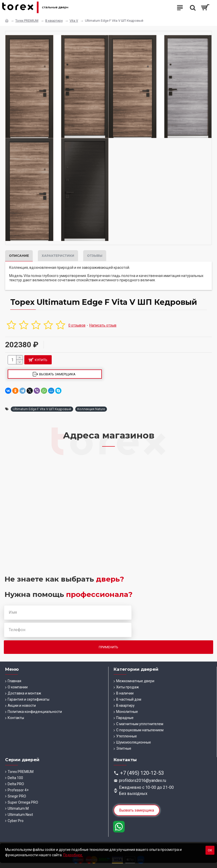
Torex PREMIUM (27, 21)
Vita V (74, 21)
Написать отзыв (103, 325)
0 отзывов (77, 325)
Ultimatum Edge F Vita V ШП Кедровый (42, 409)
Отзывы (95, 256)
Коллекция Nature (91, 409)
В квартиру (54, 21)
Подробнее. (73, 855)
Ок (210, 850)
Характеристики (58, 256)
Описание (19, 256)
